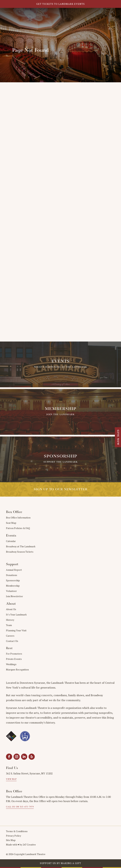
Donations (12, 575)
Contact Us (12, 641)
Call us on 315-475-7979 (20, 807)
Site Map (11, 840)
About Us (11, 609)
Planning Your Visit (16, 630)
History (10, 620)
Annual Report (14, 570)
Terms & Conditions (17, 831)
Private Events (14, 659)
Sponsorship (13, 580)
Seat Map (11, 523)
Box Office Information (18, 518)
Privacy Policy (14, 836)
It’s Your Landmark (16, 614)
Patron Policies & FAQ (18, 528)
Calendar (11, 541)
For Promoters (14, 654)
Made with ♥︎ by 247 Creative (21, 845)
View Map (11, 779)
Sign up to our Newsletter (61, 489)
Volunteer (11, 591)
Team (9, 625)
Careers (10, 636)
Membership (13, 586)
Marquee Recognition (17, 669)
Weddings (11, 664)
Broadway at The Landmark (21, 546)
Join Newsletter (14, 596)
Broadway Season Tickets (20, 552)
